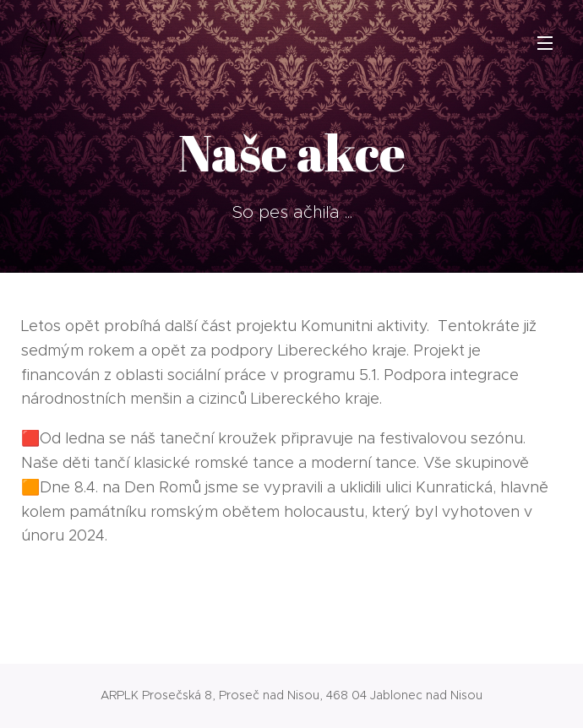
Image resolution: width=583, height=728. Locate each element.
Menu (545, 43)
